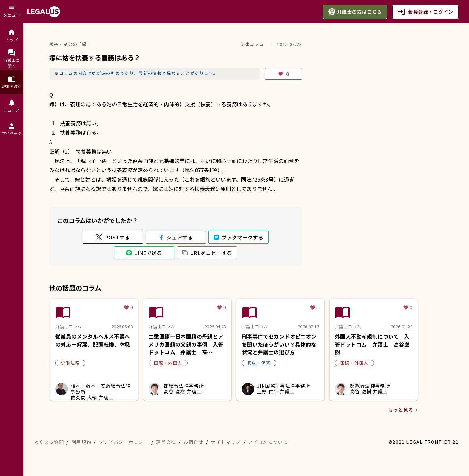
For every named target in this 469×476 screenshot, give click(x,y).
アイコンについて (268, 442)
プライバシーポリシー (124, 442)
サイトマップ (226, 442)
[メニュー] (12, 12)
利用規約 (81, 442)
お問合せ (193, 442)
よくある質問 (49, 442)
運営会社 (166, 442)
